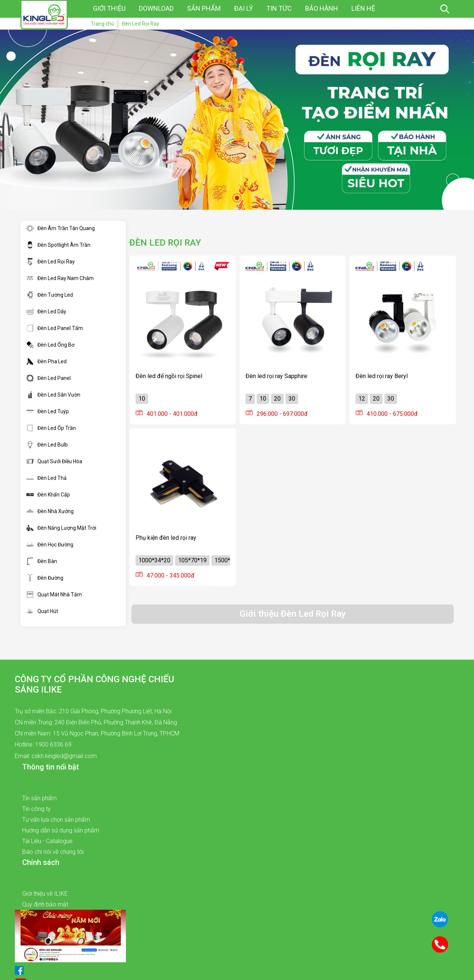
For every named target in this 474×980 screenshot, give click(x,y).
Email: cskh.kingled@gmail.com (56, 756)
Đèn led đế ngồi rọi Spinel (169, 376)
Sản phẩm (204, 8)
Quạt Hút (42, 611)
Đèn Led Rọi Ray (51, 262)
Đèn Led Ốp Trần (51, 428)
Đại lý (243, 8)
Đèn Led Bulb (47, 445)
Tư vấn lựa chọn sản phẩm (56, 820)
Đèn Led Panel (49, 378)
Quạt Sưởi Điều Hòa (54, 461)
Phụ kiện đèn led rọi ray (166, 538)
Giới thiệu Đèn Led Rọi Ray (293, 614)
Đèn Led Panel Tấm (55, 328)
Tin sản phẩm (39, 798)
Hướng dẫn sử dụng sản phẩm (61, 830)
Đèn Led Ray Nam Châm (60, 278)
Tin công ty (36, 809)
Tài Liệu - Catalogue (47, 841)
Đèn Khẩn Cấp (48, 495)
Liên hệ (363, 8)
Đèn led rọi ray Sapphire (276, 376)
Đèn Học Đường (50, 545)
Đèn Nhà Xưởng (50, 511)
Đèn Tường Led (50, 295)
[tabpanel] (237, 120)
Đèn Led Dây (46, 311)
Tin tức (279, 8)
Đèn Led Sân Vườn (53, 395)
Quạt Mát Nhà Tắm (54, 595)
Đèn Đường (45, 578)
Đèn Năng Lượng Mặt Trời (61, 528)
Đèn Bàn (42, 561)
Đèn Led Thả (46, 478)
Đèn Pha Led (46, 361)
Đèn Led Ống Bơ (50, 345)
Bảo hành (322, 8)
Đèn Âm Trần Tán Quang (61, 228)
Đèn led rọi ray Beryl (382, 376)
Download (156, 8)
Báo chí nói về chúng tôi (53, 852)
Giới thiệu (109, 8)
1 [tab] (237, 198)
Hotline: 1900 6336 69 (43, 745)
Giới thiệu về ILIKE (45, 894)
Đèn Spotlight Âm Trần (58, 245)
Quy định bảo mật (45, 904)
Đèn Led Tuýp (48, 411)
